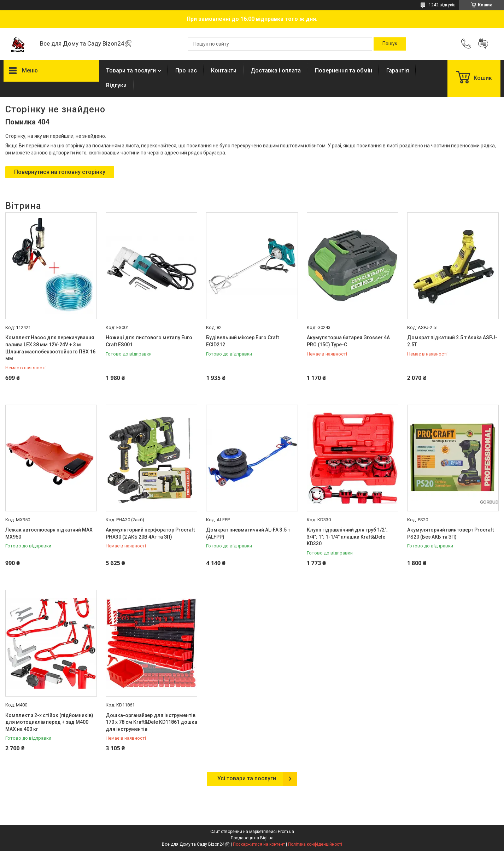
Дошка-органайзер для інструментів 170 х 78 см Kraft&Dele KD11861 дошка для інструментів (151, 722)
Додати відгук (483, 44)
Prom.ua (286, 832)
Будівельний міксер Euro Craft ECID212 (242, 341)
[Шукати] (390, 44)
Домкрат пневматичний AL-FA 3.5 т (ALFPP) (248, 533)
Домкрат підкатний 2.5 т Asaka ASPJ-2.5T (452, 341)
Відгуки (116, 85)
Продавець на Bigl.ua (252, 838)
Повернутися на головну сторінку (60, 172)
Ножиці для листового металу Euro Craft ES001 (149, 341)
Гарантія (398, 71)
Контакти (224, 71)
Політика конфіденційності (315, 844)
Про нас (186, 71)
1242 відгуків (442, 5)
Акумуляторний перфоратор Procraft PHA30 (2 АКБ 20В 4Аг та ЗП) (150, 533)
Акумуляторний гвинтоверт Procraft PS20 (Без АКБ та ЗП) (450, 533)
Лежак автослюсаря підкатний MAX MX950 (49, 533)
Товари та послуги (131, 71)
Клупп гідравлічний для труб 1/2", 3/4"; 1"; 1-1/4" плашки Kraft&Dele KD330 (347, 537)
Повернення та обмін (344, 71)
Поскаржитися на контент (259, 844)
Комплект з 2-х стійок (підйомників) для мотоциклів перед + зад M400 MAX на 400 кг (49, 722)
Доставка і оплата (276, 71)
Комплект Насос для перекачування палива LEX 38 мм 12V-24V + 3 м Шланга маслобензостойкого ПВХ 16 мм (50, 348)
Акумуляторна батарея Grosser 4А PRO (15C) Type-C (348, 341)
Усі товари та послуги (247, 778)
